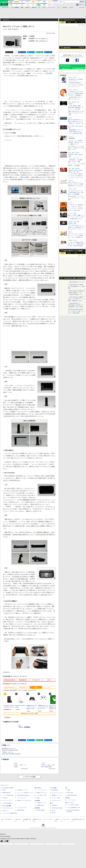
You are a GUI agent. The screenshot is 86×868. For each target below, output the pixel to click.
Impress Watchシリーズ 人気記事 (73, 251)
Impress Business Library (23, 795)
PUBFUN (68, 798)
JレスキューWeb (56, 798)
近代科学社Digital (40, 810)
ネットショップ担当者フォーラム (25, 793)
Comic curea (70, 793)
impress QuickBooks (72, 795)
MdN (51, 803)
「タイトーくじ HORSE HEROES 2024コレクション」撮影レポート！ (76, 142)
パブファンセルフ (71, 800)
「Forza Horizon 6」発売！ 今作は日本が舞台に (74, 279)
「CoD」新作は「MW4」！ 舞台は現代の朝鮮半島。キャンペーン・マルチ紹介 (76, 107)
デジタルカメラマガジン (8, 808)
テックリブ (53, 811)
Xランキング (67, 66)
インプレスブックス (22, 808)
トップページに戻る (29, 777)
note (41, 52)
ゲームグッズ (36, 680)
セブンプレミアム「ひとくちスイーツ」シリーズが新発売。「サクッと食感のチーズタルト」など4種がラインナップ (76, 237)
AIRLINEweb (55, 790)
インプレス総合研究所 (7, 795)
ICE (66, 788)
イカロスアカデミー (57, 801)
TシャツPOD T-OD (41, 795)
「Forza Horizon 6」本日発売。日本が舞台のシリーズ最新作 (76, 286)
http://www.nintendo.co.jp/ (10, 750)
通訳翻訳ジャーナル (57, 795)
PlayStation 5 (23, 680)
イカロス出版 (53, 788)
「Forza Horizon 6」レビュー (76, 282)
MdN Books (54, 805)
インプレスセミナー (22, 798)
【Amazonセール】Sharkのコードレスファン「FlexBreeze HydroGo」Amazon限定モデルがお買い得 (76, 83)
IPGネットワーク (69, 803)
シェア (23, 52)
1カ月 (82, 22)
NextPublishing (21, 810)
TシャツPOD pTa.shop (73, 805)
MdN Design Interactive (57, 808)
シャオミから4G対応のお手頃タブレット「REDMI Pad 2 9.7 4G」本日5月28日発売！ (76, 244)
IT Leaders (5, 798)
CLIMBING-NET (40, 805)
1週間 (76, 22)
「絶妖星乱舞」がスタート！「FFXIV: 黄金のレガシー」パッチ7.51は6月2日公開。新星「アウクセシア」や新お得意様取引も (76, 133)
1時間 (63, 22)
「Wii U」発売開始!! (24, 727)
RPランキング (66, 68)
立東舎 (38, 798)
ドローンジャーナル (7, 801)
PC (39, 8)
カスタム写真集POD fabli (73, 808)
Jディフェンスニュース (57, 793)
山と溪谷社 (37, 801)
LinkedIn (49, 52)
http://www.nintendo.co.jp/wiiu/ (11, 754)
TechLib (54, 813)
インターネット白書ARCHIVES (10, 813)
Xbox (36, 687)
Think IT (4, 790)
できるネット (5, 811)
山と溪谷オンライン (41, 803)
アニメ (49, 680)
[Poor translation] (6, 841)
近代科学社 (37, 808)
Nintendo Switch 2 (10, 680)
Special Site (67, 48)
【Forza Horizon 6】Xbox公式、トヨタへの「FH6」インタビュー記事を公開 (76, 311)
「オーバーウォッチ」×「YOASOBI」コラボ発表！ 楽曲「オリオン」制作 (76, 160)
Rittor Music (38, 788)
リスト (15, 52)
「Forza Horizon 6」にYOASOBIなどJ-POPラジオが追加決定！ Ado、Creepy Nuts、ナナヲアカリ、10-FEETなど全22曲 (76, 307)
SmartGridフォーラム (22, 790)
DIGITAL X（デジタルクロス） (24, 801)
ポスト (10, 52)
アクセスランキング (69, 20)
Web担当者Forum (6, 793)
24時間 (69, 22)
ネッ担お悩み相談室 (7, 803)
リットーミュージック (42, 790)
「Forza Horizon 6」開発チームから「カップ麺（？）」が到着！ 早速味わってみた (76, 299)
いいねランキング (79, 68)
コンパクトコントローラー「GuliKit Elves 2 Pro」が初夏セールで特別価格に (76, 192)
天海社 (69, 790)
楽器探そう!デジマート (42, 793)
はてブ (32, 52)
